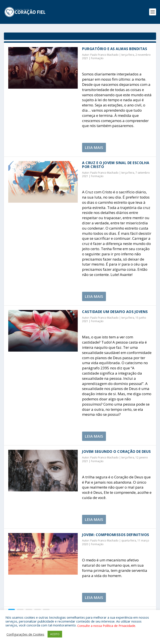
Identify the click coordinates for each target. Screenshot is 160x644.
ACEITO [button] (55, 634)
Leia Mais (94, 148)
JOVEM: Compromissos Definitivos (116, 535)
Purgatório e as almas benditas (115, 49)
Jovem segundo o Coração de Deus (116, 452)
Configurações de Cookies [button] (25, 634)
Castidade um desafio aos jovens (115, 312)
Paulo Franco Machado (104, 55)
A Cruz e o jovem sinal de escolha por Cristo (116, 165)
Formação (97, 58)
